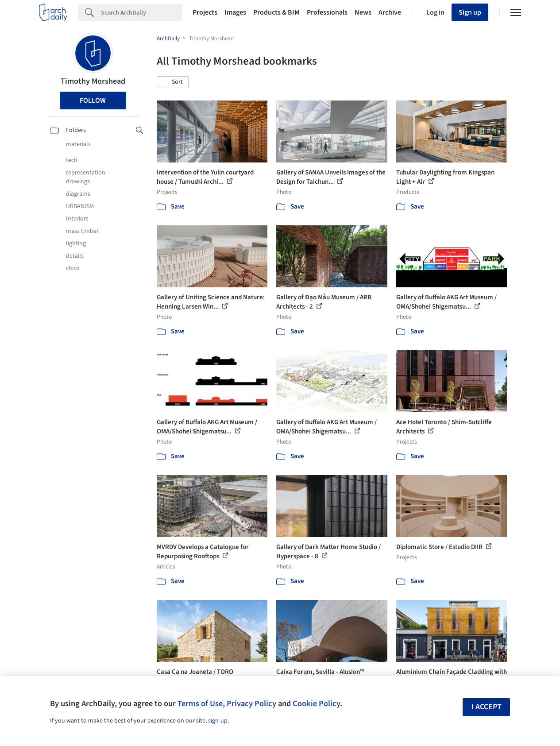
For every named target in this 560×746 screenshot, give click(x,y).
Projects (205, 12)
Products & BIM (276, 12)
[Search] (141, 12)
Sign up (470, 12)
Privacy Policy (251, 703)
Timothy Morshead (93, 81)
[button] (173, 82)
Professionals (327, 12)
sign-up (218, 721)
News (363, 12)
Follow (93, 100)
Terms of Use (200, 703)
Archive (390, 12)
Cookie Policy (316, 703)
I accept (487, 707)
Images (235, 12)
